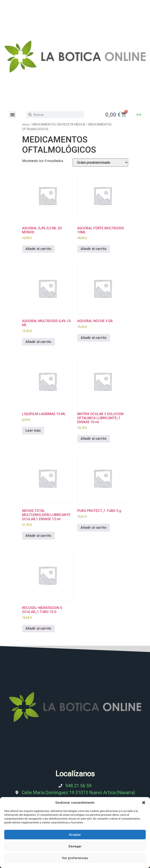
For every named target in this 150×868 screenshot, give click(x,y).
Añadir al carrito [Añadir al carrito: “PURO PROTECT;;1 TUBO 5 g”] (94, 528)
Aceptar (75, 835)
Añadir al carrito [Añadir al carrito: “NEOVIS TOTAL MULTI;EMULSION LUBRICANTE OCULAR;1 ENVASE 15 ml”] (38, 536)
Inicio (26, 124)
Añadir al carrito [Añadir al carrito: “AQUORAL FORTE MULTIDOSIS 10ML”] (94, 249)
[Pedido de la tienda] (100, 163)
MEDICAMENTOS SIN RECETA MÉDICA (59, 124)
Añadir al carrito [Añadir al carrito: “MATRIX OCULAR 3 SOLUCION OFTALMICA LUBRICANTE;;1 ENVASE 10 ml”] (94, 439)
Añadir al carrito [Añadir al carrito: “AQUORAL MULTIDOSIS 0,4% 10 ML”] (38, 342)
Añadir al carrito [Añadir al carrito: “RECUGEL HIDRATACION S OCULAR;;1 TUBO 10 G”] (38, 628)
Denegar (75, 846)
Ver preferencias (75, 858)
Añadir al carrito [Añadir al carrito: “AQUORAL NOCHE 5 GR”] (94, 338)
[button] (144, 803)
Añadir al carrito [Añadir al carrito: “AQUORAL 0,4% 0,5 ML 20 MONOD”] (38, 249)
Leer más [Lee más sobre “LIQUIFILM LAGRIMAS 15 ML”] (33, 430)
